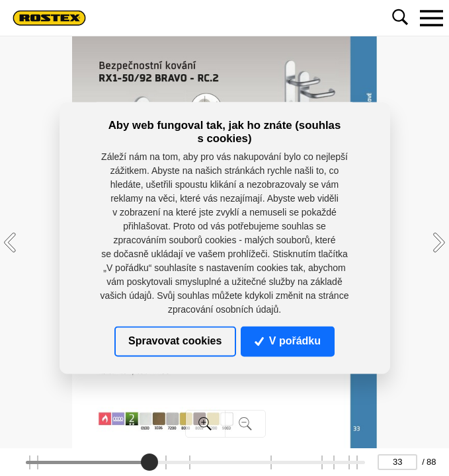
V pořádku (288, 341)
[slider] (149, 462)
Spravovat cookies (175, 341)
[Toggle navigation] (431, 18)
